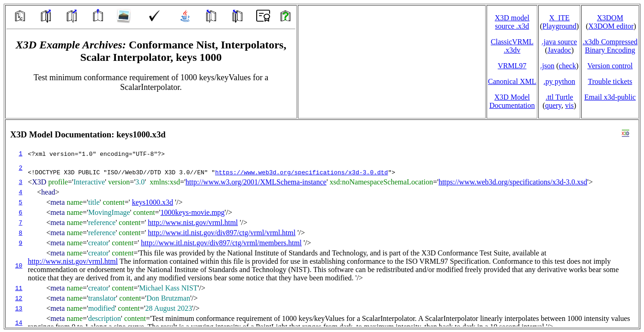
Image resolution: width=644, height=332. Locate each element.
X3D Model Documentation (512, 101)
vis (569, 105)
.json (547, 66)
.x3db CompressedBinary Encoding (610, 46)
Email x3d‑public (610, 97)
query (553, 105)
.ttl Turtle (560, 97)
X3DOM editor (611, 26)
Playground (560, 26)
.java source (559, 42)
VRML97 (512, 66)
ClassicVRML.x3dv (512, 46)
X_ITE (559, 18)
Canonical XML (512, 81)
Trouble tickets (610, 81)
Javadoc (560, 50)
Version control (610, 66)
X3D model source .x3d (512, 22)
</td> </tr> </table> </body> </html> (322, 224)
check (567, 66)
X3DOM (610, 18)
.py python (559, 81)
